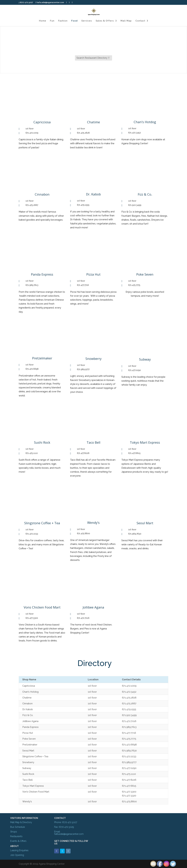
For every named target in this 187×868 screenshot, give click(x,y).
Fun (52, 21)
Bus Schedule (18, 827)
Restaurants (16, 836)
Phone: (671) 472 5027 (66, 822)
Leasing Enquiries (19, 850)
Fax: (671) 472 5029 (64, 827)
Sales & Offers (105, 21)
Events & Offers (18, 841)
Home (43, 21)
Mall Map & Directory (21, 822)
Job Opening (17, 855)
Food (74, 21)
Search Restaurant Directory (92, 58)
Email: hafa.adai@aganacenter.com (69, 833)
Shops (14, 832)
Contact (140, 21)
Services (87, 21)
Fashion (63, 21)
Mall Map (126, 21)
